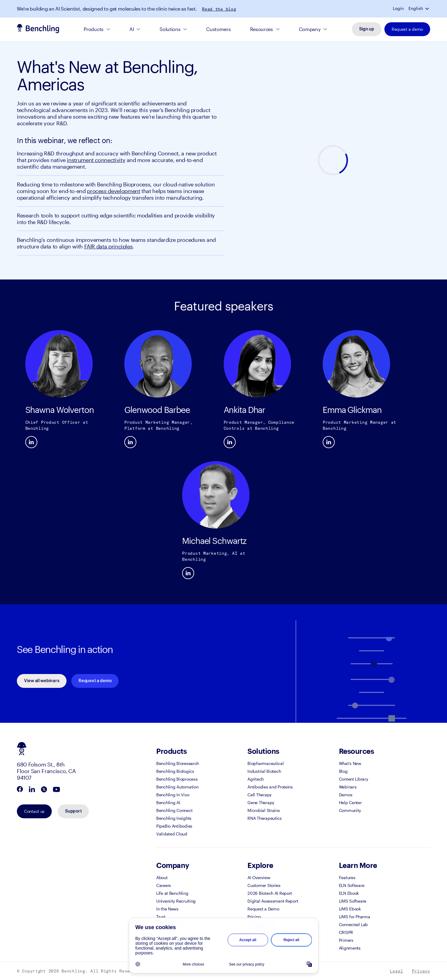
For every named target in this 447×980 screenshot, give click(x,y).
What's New (350, 763)
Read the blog (219, 9)
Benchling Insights (174, 818)
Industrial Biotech (264, 771)
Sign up (367, 29)
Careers (164, 885)
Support (73, 811)
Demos (346, 795)
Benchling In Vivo (173, 795)
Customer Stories (264, 885)
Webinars (348, 787)
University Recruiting (176, 901)
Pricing (254, 917)
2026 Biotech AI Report (270, 893)
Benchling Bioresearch (178, 763)
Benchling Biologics (175, 771)
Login (398, 8)
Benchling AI (168, 802)
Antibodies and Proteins (270, 787)
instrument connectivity (96, 160)
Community (350, 810)
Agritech (256, 779)
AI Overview (259, 877)
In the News (167, 909)
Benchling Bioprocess (177, 779)
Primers (346, 940)
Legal (396, 971)
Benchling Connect (174, 810)
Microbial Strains (264, 810)
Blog (343, 771)
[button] (428, 8)
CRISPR (346, 932)
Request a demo (407, 29)
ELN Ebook (349, 893)
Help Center (350, 802)
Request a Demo (263, 909)
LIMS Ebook (350, 909)
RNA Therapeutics (265, 818)
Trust (161, 917)
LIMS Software (353, 901)
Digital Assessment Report (273, 901)
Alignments (350, 948)
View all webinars (42, 681)
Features (347, 877)
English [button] (416, 8)
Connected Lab (353, 924)
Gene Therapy (261, 802)
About (162, 877)
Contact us (34, 811)
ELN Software (352, 885)
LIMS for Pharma (355, 917)
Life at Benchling (172, 893)
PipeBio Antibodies (174, 826)
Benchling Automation (177, 787)
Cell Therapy (259, 795)
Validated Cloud (172, 834)
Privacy (421, 971)
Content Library (354, 779)
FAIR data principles (109, 246)
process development (113, 191)
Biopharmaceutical (265, 763)
